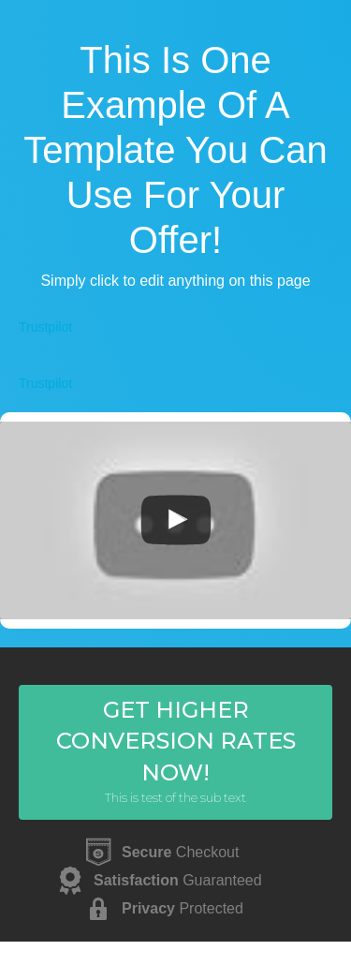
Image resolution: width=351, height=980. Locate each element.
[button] (175, 752)
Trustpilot (45, 327)
